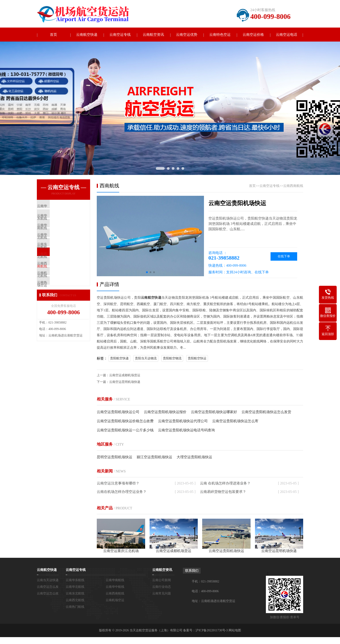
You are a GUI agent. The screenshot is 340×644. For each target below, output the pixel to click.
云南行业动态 (162, 587)
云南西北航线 (75, 600)
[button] (147, 273)
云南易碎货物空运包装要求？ (223, 492)
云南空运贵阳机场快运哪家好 (214, 412)
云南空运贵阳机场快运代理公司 (183, 421)
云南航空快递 (87, 35)
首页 (53, 35)
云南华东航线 (75, 580)
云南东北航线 (75, 594)
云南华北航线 (75, 587)
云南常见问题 (162, 594)
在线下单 (284, 257)
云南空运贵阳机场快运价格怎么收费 (125, 421)
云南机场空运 (115, 600)
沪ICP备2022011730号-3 (212, 631)
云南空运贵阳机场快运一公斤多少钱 (125, 430)
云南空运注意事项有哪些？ (118, 483)
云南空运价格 (253, 35)
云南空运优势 (187, 35)
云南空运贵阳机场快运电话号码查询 (186, 430)
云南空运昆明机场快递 (125, 382)
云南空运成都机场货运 (125, 375)
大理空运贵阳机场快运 (194, 457)
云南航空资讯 (153, 35)
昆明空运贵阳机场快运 (115, 457)
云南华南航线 (115, 580)
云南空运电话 (287, 35)
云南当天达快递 (48, 580)
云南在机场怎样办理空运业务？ (122, 492)
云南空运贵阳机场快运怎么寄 (235, 421)
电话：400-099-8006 (205, 591)
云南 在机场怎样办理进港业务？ (225, 483)
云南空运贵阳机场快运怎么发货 (266, 412)
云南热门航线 (75, 607)
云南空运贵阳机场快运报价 (165, 412)
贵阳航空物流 (172, 359)
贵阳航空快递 (119, 359)
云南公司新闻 (162, 580)
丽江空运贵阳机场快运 (154, 457)
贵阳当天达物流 (146, 359)
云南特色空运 (220, 35)
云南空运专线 (120, 35)
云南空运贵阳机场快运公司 (118, 412)
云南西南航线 (293, 186)
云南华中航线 (115, 587)
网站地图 (235, 631)
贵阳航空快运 (197, 359)
